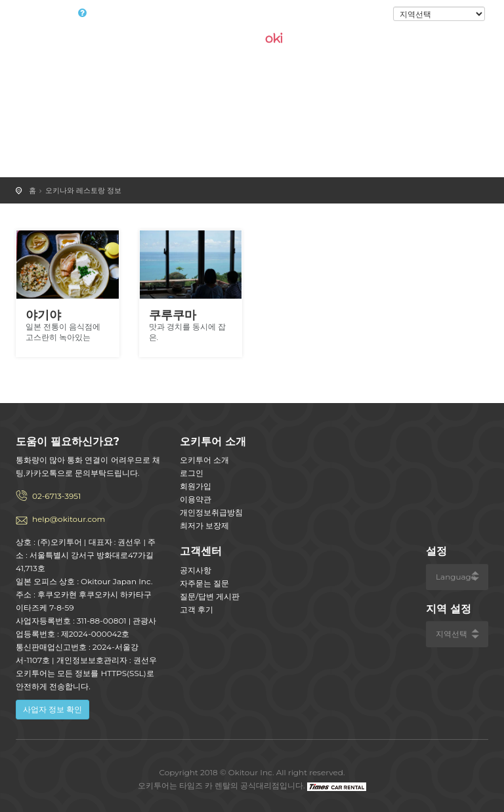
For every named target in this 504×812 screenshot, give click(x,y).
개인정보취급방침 (211, 512)
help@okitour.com (69, 519)
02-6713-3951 (56, 496)
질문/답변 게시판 (210, 596)
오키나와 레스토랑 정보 (83, 190)
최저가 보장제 (204, 525)
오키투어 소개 (204, 460)
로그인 (371, 14)
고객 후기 (197, 609)
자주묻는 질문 (204, 583)
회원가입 (196, 486)
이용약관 (196, 499)
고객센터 (201, 551)
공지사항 (196, 570)
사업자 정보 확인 (52, 709)
